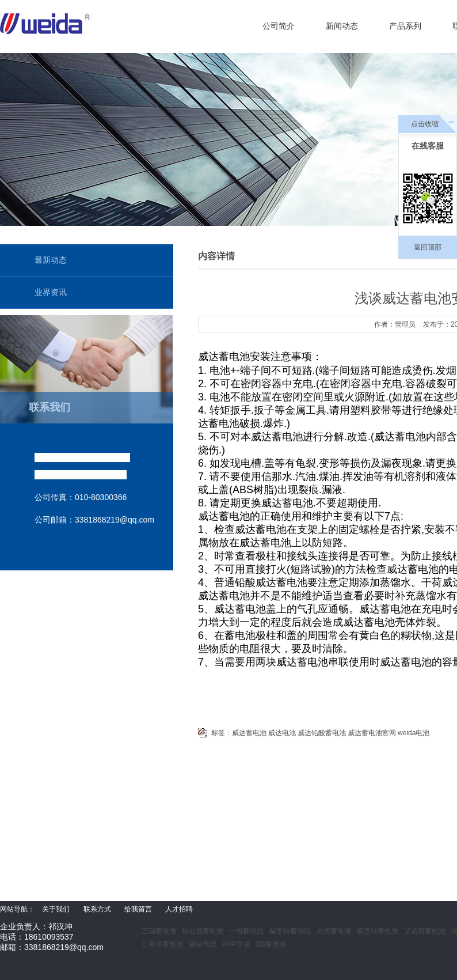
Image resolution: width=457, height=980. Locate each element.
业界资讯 (51, 292)
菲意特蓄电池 (378, 931)
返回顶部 (428, 247)
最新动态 (51, 260)
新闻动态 (342, 26)
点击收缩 (425, 124)
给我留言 (138, 909)
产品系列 (405, 26)
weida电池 (414, 733)
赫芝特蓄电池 (290, 931)
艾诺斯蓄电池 (425, 931)
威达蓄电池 (249, 733)
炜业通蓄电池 (203, 931)
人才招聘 (179, 909)
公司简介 (279, 26)
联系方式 (97, 909)
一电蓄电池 (246, 931)
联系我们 (49, 407)
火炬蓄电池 (334, 931)
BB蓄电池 (271, 944)
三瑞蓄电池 (159, 931)
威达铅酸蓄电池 (322, 733)
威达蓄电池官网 (372, 733)
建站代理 (203, 944)
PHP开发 (236, 944)
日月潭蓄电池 (162, 944)
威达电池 (282, 733)
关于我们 (56, 909)
